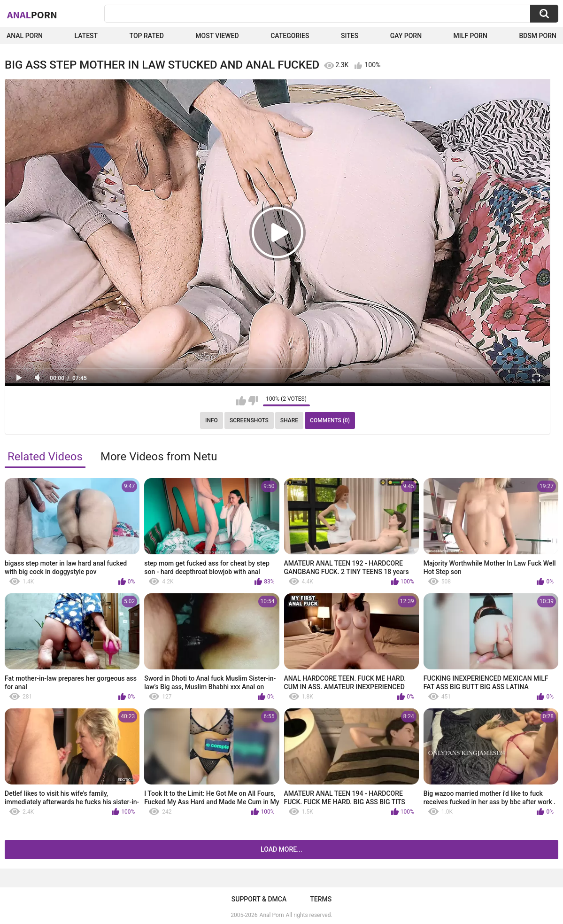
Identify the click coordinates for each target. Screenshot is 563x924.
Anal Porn (25, 36)
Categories (290, 36)
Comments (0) (330, 420)
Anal (32, 15)
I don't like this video (253, 401)
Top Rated (147, 36)
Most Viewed (217, 36)
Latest (86, 36)
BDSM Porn (538, 36)
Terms (321, 899)
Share (289, 420)
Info (212, 420)
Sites (350, 36)
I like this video (241, 401)
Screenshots (249, 420)
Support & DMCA (259, 899)
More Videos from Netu (159, 457)
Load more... (281, 849)
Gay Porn (406, 36)
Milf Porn (470, 36)
